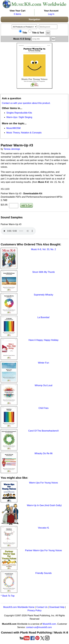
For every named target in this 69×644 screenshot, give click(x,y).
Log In (51, 14)
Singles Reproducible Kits (19, 113)
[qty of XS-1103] (14, 206)
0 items (18, 14)
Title (23, 33)
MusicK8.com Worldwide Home (19, 607)
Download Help (57, 607)
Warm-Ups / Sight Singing (19, 117)
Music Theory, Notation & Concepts (24, 133)
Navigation (35, 19)
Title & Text (36, 33)
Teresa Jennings (12, 149)
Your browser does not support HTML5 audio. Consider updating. (18, 231)
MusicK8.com (49, 624)
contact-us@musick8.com (39, 627)
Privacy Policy (35, 610)
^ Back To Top (8, 596)
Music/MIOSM (13, 128)
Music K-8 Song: (32, 39)
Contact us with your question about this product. (26, 103)
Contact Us (42, 607)
